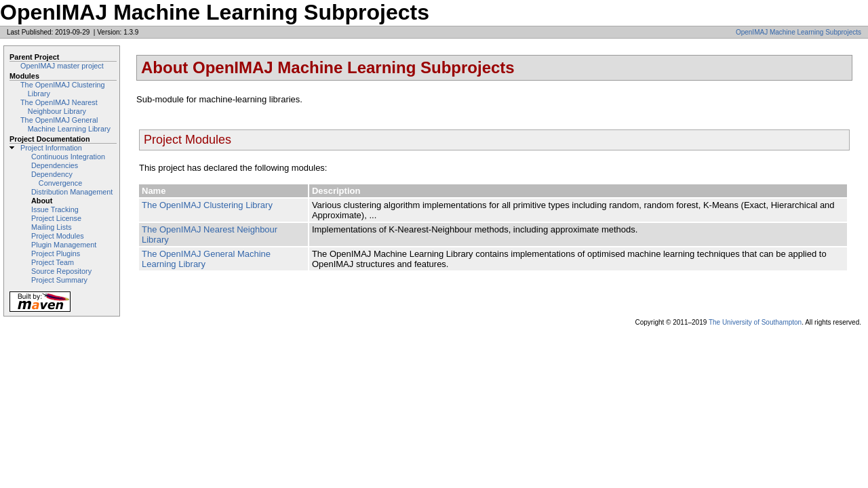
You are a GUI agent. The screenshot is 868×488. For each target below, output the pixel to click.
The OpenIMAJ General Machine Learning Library (65, 124)
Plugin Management (64, 245)
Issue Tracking (55, 209)
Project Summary (59, 280)
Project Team (53, 262)
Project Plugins (56, 253)
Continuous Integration (68, 157)
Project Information (51, 148)
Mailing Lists (52, 227)
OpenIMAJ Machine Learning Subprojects (798, 32)
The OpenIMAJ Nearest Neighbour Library (59, 107)
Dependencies (55, 165)
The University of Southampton (755, 322)
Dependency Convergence (57, 179)
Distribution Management (72, 192)
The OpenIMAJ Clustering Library (207, 205)
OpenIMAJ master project (62, 66)
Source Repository (61, 271)
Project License (56, 218)
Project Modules (58, 236)
